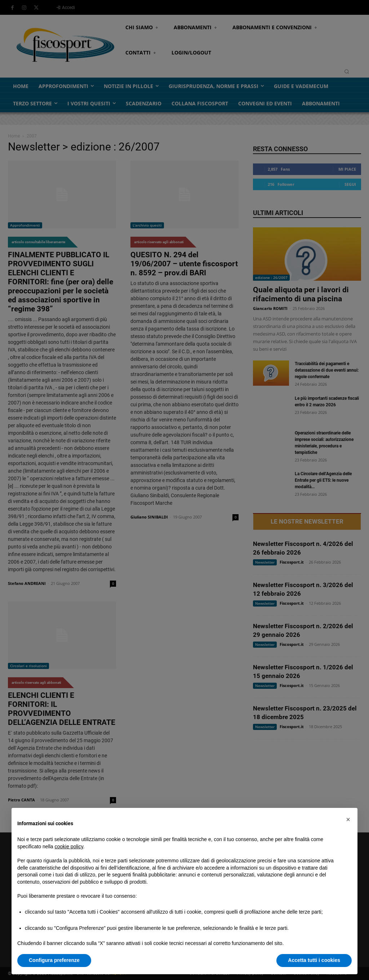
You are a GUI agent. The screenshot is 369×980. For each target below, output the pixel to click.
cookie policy (69, 846)
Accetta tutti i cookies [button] (314, 960)
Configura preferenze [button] (54, 960)
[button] (348, 819)
